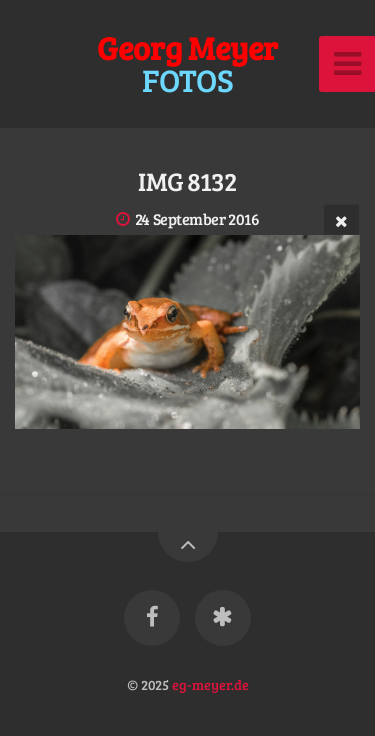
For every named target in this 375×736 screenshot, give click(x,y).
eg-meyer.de (210, 684)
